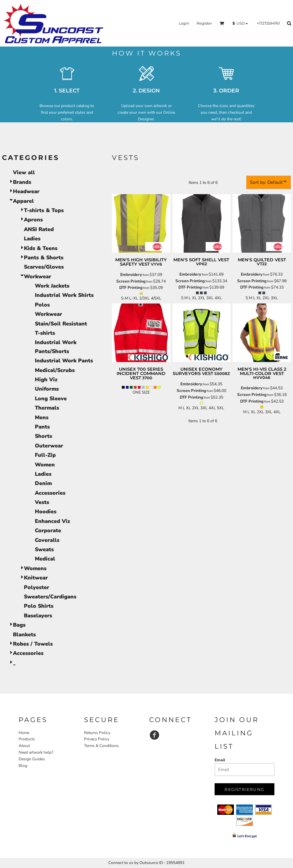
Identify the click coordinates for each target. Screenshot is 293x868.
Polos (42, 305)
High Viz (46, 380)
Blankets (24, 635)
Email (220, 760)
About (24, 746)
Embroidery (131, 275)
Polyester (37, 587)
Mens (42, 418)
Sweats (44, 550)
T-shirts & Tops (44, 210)
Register (204, 23)
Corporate (48, 531)
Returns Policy (97, 733)
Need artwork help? (36, 752)
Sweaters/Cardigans (50, 597)
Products (27, 739)
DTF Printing (131, 288)
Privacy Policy (97, 739)
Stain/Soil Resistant (61, 324)
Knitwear (36, 578)
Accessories (50, 493)
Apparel (23, 201)
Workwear (38, 277)
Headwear (26, 191)
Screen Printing (131, 281)
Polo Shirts (39, 606)
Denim (43, 483)
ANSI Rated (39, 229)
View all (24, 173)
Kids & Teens (41, 248)
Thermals (47, 408)
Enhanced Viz (52, 521)
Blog (23, 766)
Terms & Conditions (101, 746)
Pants (42, 427)
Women (45, 465)
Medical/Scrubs (55, 370)
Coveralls (47, 540)
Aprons (33, 220)
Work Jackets (52, 286)
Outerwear (49, 446)
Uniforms (47, 389)
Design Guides (32, 759)
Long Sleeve (51, 399)
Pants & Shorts (44, 258)
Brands (22, 182)
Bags (19, 625)
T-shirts (45, 333)
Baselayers (38, 616)
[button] (222, 23)
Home (24, 733)
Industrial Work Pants (64, 361)
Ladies (32, 239)
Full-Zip (45, 455)
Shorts (44, 436)
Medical (45, 559)
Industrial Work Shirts (64, 295)
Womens (35, 568)
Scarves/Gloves (44, 267)
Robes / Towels (33, 644)
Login (184, 23)
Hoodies (46, 512)
